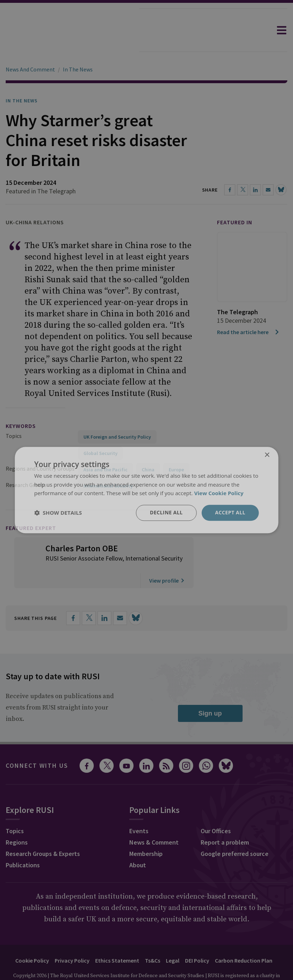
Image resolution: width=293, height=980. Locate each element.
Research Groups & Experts (43, 834)
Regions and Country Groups (40, 449)
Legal (173, 941)
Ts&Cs (153, 941)
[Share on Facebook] (73, 598)
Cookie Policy (32, 941)
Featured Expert (31, 508)
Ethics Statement (117, 941)
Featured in (235, 202)
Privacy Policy (72, 941)
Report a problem (225, 822)
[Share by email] (120, 598)
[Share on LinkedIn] (104, 598)
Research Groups (26, 465)
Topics (14, 416)
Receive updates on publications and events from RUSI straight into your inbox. (60, 688)
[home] (70, 30)
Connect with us (37, 746)
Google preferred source (235, 834)
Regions (17, 822)
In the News (22, 81)
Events (139, 811)
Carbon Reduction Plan (244, 941)
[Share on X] (89, 598)
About (138, 845)
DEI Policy (197, 941)
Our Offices (216, 811)
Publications (23, 845)
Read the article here (248, 312)
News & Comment (154, 822)
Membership (146, 834)
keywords (21, 406)
